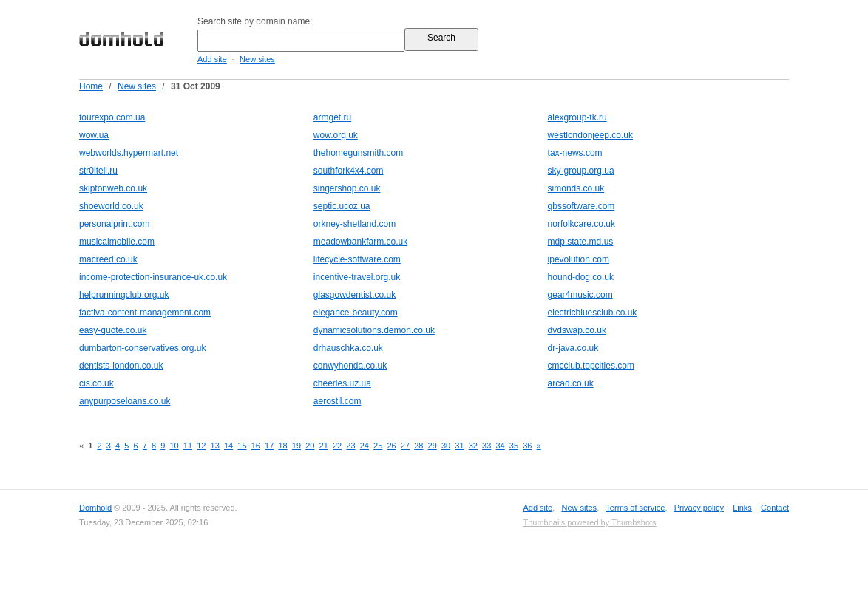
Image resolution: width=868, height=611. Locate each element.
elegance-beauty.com (356, 313)
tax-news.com (575, 153)
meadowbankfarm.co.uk (360, 242)
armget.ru (332, 117)
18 (282, 446)
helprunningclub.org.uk (124, 295)
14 (228, 446)
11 (188, 446)
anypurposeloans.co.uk (125, 401)
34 (500, 446)
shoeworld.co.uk (111, 206)
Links (742, 508)
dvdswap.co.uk (577, 330)
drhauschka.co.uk (348, 348)
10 (174, 446)
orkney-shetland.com (355, 224)
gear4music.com (580, 295)
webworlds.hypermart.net (129, 153)
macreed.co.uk (108, 259)
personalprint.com (114, 224)
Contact (775, 508)
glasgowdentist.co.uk (355, 295)
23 (350, 446)
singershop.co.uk (347, 188)
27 (405, 446)
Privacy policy (699, 508)
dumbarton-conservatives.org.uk (142, 348)
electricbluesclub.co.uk (593, 313)
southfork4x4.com (349, 171)
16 (256, 446)
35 (514, 446)
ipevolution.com (579, 259)
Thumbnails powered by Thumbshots (589, 522)
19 (296, 446)
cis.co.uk (96, 383)
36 (527, 446)
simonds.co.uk (576, 188)
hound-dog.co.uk (581, 277)
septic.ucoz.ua (342, 206)
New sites (257, 59)
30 (446, 446)
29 (433, 446)
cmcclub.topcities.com (591, 366)
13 (215, 446)
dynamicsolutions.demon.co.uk (374, 330)
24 (365, 446)
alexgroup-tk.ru (577, 117)
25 (378, 446)
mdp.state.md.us (581, 242)
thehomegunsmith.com (358, 153)
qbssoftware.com (582, 206)
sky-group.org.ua (581, 171)
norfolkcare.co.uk (582, 224)
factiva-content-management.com (145, 313)
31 (459, 446)
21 (324, 446)
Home (91, 86)
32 (473, 446)
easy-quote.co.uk (113, 330)
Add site (212, 59)
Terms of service (635, 508)
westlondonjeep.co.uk (590, 135)
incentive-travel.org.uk (357, 277)
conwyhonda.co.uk (350, 366)
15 (242, 446)
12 (201, 446)
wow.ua (94, 135)
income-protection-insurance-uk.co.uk (153, 277)
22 (337, 446)
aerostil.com (338, 401)
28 (418, 446)
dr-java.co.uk (573, 348)
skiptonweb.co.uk (113, 188)
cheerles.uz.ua (342, 383)
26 (391, 446)
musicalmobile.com (117, 242)
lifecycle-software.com (357, 259)
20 (310, 446)
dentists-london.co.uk (121, 366)
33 (486, 446)
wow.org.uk (336, 135)
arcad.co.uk (571, 383)
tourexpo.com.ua (112, 117)
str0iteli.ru (98, 171)
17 (269, 446)
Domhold (95, 508)
